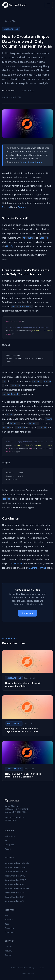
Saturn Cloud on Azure (15, 893)
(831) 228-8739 (11, 820)
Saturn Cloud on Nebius (16, 867)
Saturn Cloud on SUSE (15, 876)
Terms (23, 974)
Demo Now (28, 613)
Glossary (9, 920)
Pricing (8, 849)
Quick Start (10, 836)
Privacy (31, 974)
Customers (10, 932)
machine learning (37, 568)
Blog (7, 915)
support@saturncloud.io (15, 817)
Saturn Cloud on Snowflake (17, 888)
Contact (8, 955)
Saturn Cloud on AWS (14, 884)
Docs (7, 924)
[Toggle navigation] (49, 5)
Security (8, 951)
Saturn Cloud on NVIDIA (15, 880)
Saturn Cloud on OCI (14, 901)
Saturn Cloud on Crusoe (16, 872)
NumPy (10, 246)
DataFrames (16, 563)
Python (6, 207)
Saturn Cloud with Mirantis (17, 863)
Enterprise (9, 845)
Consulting (10, 928)
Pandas (22, 207)
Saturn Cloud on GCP (14, 897)
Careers (8, 946)
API (6, 841)
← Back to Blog (9, 21)
